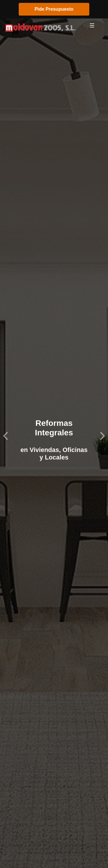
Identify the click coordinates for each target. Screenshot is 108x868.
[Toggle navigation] (92, 27)
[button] (5, 434)
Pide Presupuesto (54, 9)
